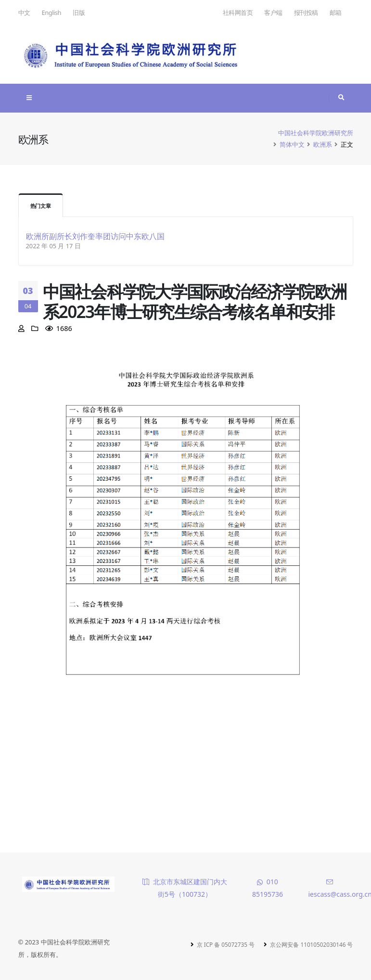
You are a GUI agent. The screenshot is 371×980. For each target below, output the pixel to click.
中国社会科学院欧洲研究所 (316, 133)
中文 (24, 13)
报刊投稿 (306, 13)
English (52, 13)
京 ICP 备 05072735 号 (214, 944)
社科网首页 (238, 13)
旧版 (79, 13)
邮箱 (336, 13)
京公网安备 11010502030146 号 (307, 944)
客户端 (273, 13)
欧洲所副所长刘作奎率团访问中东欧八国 (95, 236)
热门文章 (43, 206)
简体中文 (292, 144)
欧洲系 (323, 144)
